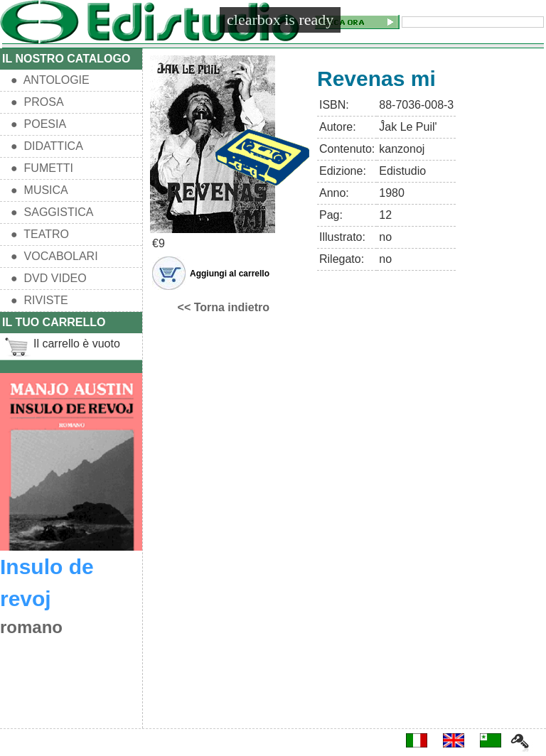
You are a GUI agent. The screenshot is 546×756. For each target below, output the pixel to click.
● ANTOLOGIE (50, 80)
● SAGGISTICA (52, 212)
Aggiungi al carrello (230, 274)
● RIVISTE (39, 300)
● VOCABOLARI (54, 256)
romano (31, 627)
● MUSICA (39, 190)
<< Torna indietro (224, 307)
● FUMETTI (42, 168)
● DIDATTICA (47, 146)
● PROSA (37, 102)
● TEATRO (40, 234)
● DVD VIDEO (49, 278)
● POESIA (38, 124)
